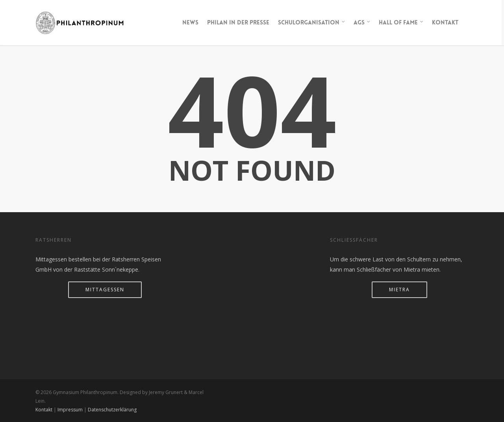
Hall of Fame (401, 23)
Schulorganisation (312, 23)
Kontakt (445, 22)
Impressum (70, 410)
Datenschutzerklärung (112, 410)
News (190, 22)
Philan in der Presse (238, 22)
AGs (362, 23)
